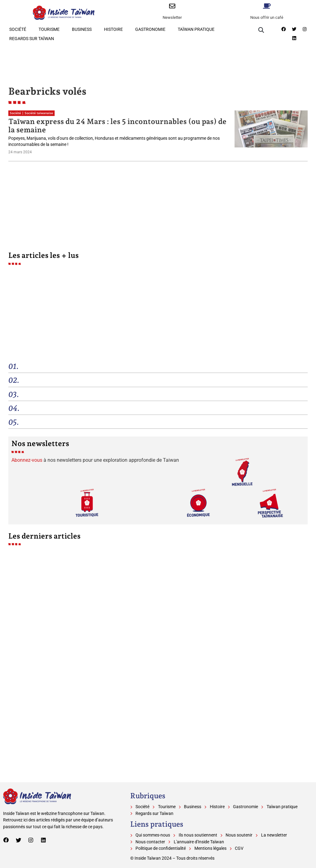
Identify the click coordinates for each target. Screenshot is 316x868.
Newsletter (172, 17)
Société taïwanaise (39, 113)
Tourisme (49, 29)
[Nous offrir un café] (267, 6)
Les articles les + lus (44, 255)
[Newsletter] (172, 6)
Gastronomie (150, 29)
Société (18, 29)
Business (82, 29)
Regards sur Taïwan (32, 39)
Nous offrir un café (267, 17)
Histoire (113, 29)
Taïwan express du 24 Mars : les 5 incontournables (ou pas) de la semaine (117, 125)
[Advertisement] (158, 60)
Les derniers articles (44, 536)
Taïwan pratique (196, 29)
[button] (261, 30)
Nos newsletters (40, 443)
